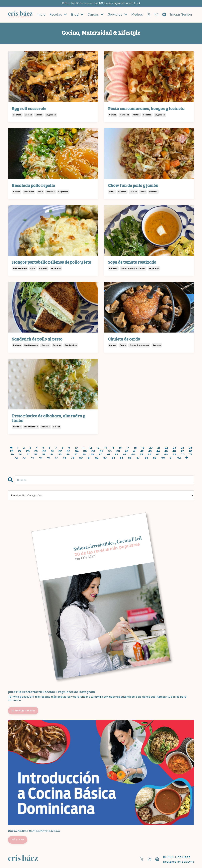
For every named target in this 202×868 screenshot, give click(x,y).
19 (143, 448)
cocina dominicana (139, 345)
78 (64, 458)
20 (151, 448)
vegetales (51, 115)
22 (166, 448)
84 (113, 458)
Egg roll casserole (29, 108)
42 (142, 451)
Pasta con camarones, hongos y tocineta (146, 108)
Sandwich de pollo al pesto (37, 339)
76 (48, 458)
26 (12, 451)
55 (60, 454)
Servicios (118, 14)
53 (44, 454)
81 (89, 458)
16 (120, 448)
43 (150, 451)
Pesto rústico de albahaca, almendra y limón (49, 418)
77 (56, 458)
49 (12, 454)
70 (183, 454)
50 (20, 454)
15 (113, 448)
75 (40, 458)
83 (105, 458)
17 (128, 448)
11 (83, 448)
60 (101, 454)
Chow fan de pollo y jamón (133, 185)
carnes (28, 115)
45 (166, 451)
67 (158, 454)
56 (68, 454)
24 (182, 448)
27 (20, 451)
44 (158, 451)
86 (130, 458)
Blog (77, 14)
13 (98, 448)
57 (76, 454)
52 (36, 454)
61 (109, 454)
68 (166, 454)
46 (174, 451)
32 (60, 451)
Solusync (188, 861)
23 (174, 448)
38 (110, 451)
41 (134, 451)
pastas (136, 115)
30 (44, 451)
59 (92, 454)
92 (179, 458)
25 (190, 448)
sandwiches (71, 345)
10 (76, 448)
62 (116, 454)
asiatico (17, 115)
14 (105, 448)
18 (135, 448)
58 (84, 454)
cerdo (123, 345)
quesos (45, 345)
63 (125, 454)
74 (32, 458)
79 (73, 458)
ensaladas (29, 192)
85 (121, 458)
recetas (147, 115)
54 (52, 454)
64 (133, 454)
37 (101, 451)
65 (141, 454)
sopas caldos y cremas (133, 268)
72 (16, 458)
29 (36, 451)
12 (91, 448)
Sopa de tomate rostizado (132, 262)
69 (174, 454)
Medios (137, 14)
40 (126, 451)
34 (77, 451)
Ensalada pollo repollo (33, 185)
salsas (39, 115)
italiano (17, 345)
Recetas (58, 14)
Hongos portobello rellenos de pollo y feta (52, 262)
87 (138, 458)
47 (182, 451)
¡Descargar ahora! (23, 710)
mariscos (124, 115)
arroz (112, 192)
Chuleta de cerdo (124, 339)
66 (150, 454)
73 (24, 458)
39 (118, 451)
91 (171, 458)
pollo (40, 192)
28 (28, 451)
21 (159, 448)
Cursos (96, 14)
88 (146, 458)
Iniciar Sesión (181, 14)
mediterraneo (20, 268)
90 (163, 458)
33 (68, 451)
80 (81, 458)
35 (85, 451)
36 (93, 451)
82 (97, 458)
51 (28, 454)
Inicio (41, 14)
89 (155, 458)
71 (191, 454)
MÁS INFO (18, 839)
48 (190, 451)
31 (52, 451)
